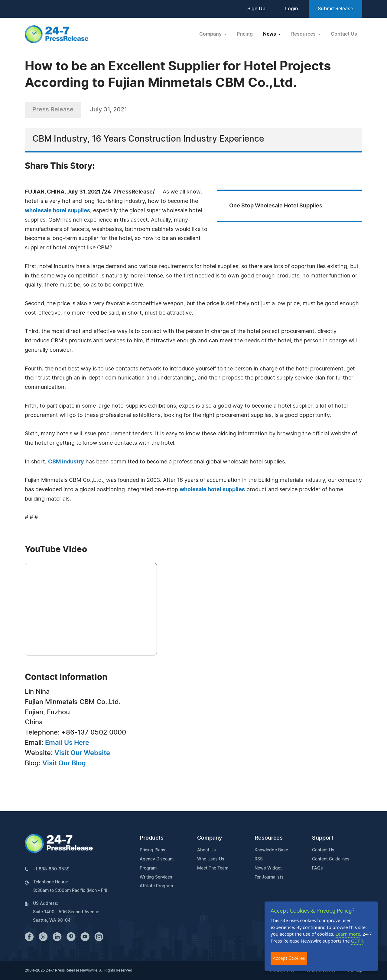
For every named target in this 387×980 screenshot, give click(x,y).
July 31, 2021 (109, 110)
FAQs (317, 868)
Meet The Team (213, 868)
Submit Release (335, 9)
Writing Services (156, 877)
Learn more (348, 934)
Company (210, 838)
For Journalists (269, 877)
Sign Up (256, 9)
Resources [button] (304, 34)
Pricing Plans (153, 850)
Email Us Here (67, 743)
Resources (269, 838)
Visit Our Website (82, 753)
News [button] (270, 34)
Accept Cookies (289, 958)
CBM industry (66, 462)
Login (292, 9)
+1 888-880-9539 (51, 869)
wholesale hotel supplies (57, 211)
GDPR (357, 941)
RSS (259, 859)
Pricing (245, 34)
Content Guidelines (331, 859)
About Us (207, 850)
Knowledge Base (271, 850)
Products (152, 838)
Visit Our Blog (64, 763)
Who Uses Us (211, 859)
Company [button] (211, 34)
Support (323, 838)
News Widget (268, 868)
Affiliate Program (156, 886)
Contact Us (344, 34)
